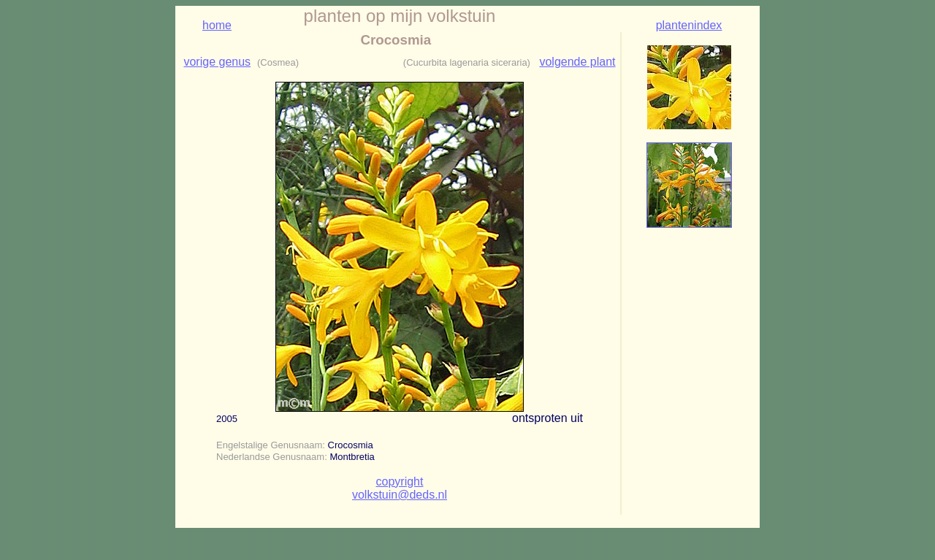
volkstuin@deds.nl (400, 495)
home (217, 25)
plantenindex (689, 25)
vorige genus (217, 62)
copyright (400, 482)
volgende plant (577, 62)
